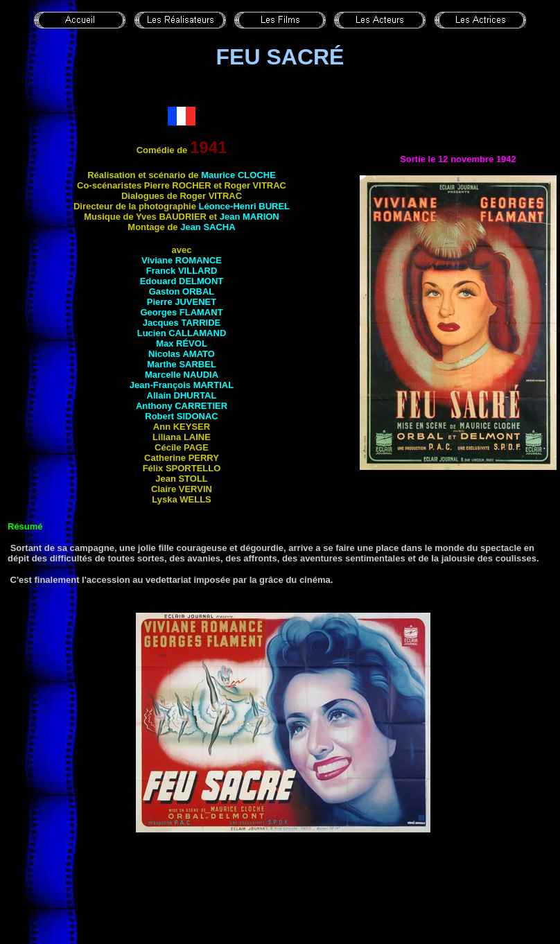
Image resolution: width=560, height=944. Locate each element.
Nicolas (182, 354)
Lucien (182, 333)
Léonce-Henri (244, 206)
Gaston (182, 291)
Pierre (182, 302)
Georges (181, 312)
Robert (181, 416)
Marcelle (182, 375)
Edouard (182, 281)
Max (182, 343)
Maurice (238, 175)
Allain (182, 395)
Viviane (182, 260)
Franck (182, 271)
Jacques (182, 323)
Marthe (182, 364)
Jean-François (182, 385)
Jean (250, 217)
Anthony (182, 406)
